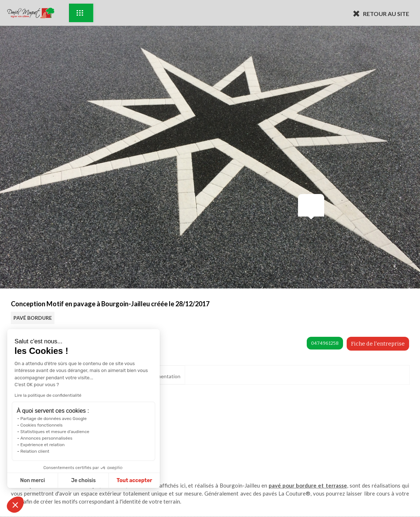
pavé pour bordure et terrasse (308, 485)
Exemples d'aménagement (80, 13)
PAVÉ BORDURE (33, 318)
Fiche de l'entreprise (378, 344)
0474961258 (325, 343)
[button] (15, 505)
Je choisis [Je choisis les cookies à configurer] (54, 480)
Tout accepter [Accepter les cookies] (105, 480)
